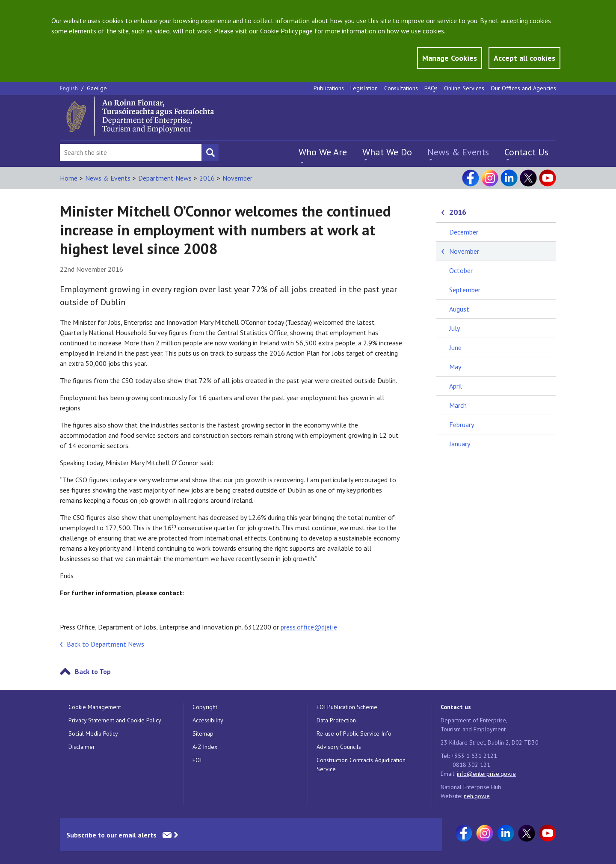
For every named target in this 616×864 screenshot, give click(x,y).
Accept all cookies (524, 58)
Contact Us (526, 152)
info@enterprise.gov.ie (486, 774)
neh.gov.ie (477, 796)
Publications (329, 88)
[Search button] (210, 152)
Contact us (456, 707)
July (455, 328)
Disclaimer (82, 747)
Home (69, 178)
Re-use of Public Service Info (354, 733)
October (461, 270)
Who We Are (323, 152)
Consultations (401, 88)
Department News (165, 178)
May (455, 367)
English (70, 88)
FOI (197, 760)
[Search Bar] (131, 152)
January (460, 444)
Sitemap (203, 733)
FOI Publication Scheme (347, 707)
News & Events (458, 152)
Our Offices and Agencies (523, 88)
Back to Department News (105, 644)
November (237, 178)
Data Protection (336, 720)
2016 (207, 178)
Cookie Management (95, 707)
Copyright (205, 707)
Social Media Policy (93, 733)
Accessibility (208, 720)
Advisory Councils (339, 747)
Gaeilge (97, 88)
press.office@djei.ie (309, 627)
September (465, 290)
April (456, 386)
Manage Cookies (450, 58)
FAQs (431, 88)
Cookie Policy (279, 31)
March (458, 405)
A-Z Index (205, 747)
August (459, 309)
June (455, 347)
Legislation (364, 88)
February (462, 425)
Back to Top (93, 671)
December (464, 232)
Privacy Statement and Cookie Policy (115, 720)
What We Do (387, 152)
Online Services (464, 88)
